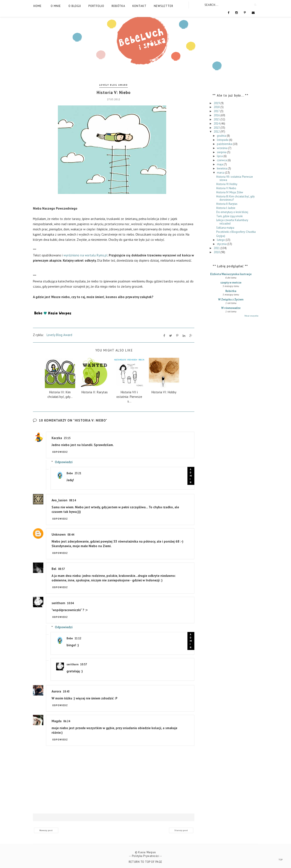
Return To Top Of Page (145, 862)
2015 (217, 119)
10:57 (84, 664)
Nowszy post (46, 830)
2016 (217, 115)
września (223, 148)
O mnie (56, 6)
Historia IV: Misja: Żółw (230, 192)
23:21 (78, 473)
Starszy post (181, 830)
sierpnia (222, 152)
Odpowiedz (60, 452)
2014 (217, 124)
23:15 (67, 438)
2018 (217, 107)
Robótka (118, 6)
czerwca (222, 160)
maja (220, 164)
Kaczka (57, 438)
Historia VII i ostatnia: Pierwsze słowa (235, 178)
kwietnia (222, 168)
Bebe (70, 473)
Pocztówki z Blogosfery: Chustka (236, 232)
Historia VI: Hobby (227, 184)
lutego (221, 240)
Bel (54, 569)
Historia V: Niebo (226, 188)
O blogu (75, 6)
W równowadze (231, 308)
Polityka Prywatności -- (147, 856)
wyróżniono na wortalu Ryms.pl (85, 255)
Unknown (59, 534)
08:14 (72, 500)
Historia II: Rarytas (227, 204)
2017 (217, 111)
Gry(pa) (221, 236)
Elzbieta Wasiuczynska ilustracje (231, 274)
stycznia (222, 244)
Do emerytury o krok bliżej (232, 212)
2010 (217, 252)
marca (221, 173)
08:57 (61, 569)
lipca (220, 156)
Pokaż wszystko (251, 316)
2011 (217, 248)
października (225, 144)
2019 (217, 103)
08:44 (71, 535)
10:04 (70, 603)
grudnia (222, 136)
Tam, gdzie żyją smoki (229, 216)
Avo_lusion (59, 500)
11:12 (78, 638)
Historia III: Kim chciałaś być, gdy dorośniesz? (235, 198)
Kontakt (139, 6)
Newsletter (163, 6)
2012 (217, 132)
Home (37, 6)
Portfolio (96, 6)
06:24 (67, 721)
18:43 (66, 692)
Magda (57, 721)
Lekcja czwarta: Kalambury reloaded (232, 222)
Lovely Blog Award (114, 85)
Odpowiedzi (64, 462)
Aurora (56, 691)
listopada (223, 140)
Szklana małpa (225, 228)
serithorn (58, 603)
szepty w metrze (231, 283)
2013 (217, 128)
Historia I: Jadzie (226, 208)
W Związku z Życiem (231, 299)
